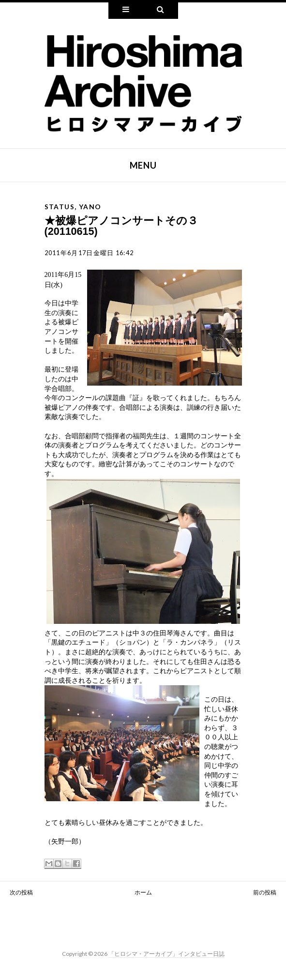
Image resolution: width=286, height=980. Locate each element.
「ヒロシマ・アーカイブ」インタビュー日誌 (166, 954)
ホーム (143, 892)
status (60, 207)
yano (90, 207)
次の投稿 (21, 893)
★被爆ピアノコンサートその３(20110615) (121, 226)
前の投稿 (265, 893)
